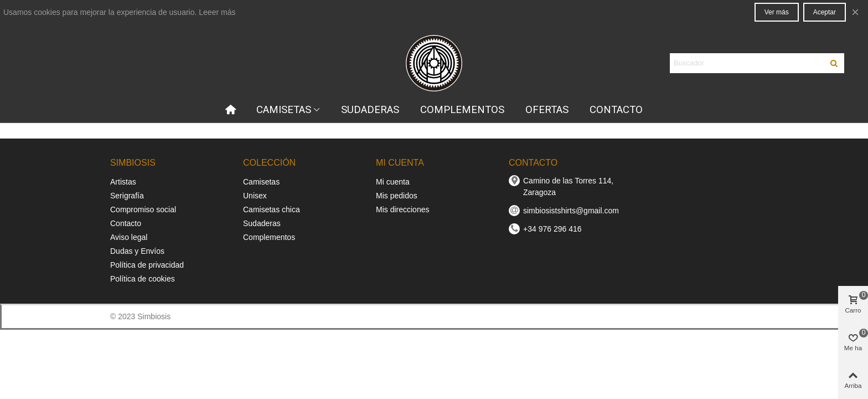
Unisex (255, 196)
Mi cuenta (393, 182)
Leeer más (217, 12)
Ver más (777, 12)
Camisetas (261, 182)
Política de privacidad (147, 265)
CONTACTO (616, 110)
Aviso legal (129, 237)
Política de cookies (143, 279)
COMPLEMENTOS (462, 110)
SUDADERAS (370, 110)
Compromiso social (143, 209)
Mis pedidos (397, 196)
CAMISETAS (284, 110)
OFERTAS (547, 110)
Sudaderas (262, 223)
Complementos (269, 237)
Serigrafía (127, 196)
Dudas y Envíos (137, 251)
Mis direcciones (402, 209)
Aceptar (825, 12)
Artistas (123, 182)
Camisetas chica (272, 209)
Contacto (126, 223)
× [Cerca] (855, 12)
